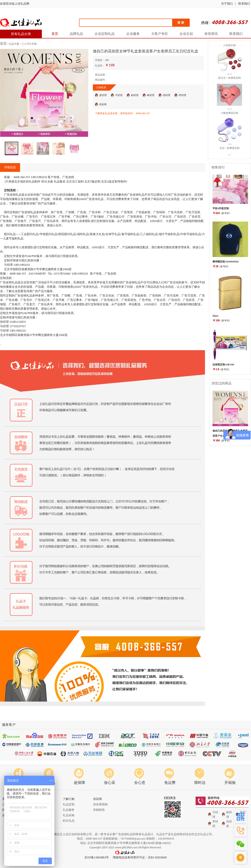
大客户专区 (160, 34)
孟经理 (103, 95)
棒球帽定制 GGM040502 (226, 262)
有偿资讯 (211, 34)
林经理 (151, 95)
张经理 (166, 95)
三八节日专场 (29, 44)
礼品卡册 (14, 44)
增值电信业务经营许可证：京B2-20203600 (140, 857)
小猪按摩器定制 (229, 113)
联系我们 (244, 4)
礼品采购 (69, 815)
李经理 (182, 95)
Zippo (215, 316)
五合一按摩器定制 (229, 148)
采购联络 (99, 810)
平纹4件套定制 (221, 208)
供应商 (103, 104)
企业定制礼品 (105, 34)
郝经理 (135, 95)
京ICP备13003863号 (97, 857)
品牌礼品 (76, 34)
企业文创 (186, 34)
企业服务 (133, 34)
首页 (55, 34)
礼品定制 (69, 804)
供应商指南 (100, 804)
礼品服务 (69, 810)
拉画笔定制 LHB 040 (223, 365)
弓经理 (119, 95)
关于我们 (227, 4)
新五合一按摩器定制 (229, 78)
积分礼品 (69, 821)
